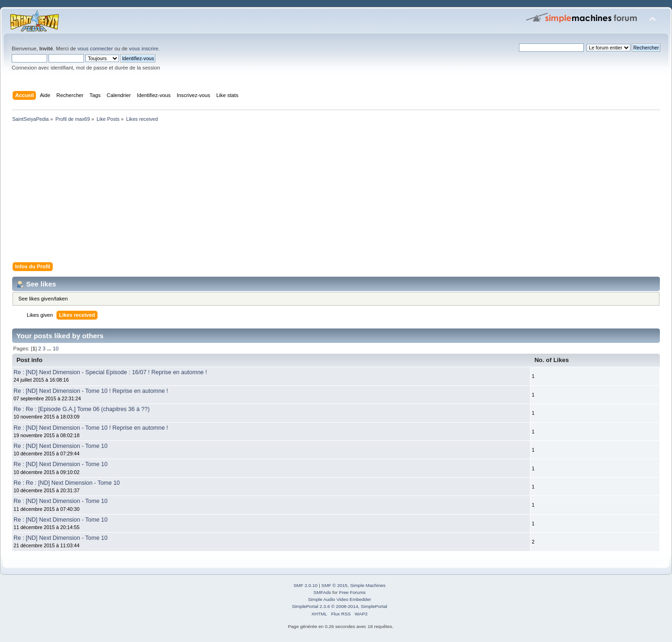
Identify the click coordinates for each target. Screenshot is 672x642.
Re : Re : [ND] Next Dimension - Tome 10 (67, 483)
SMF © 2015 (335, 585)
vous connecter (95, 49)
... (50, 349)
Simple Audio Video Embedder (339, 599)
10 (56, 349)
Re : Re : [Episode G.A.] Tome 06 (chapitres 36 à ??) (82, 409)
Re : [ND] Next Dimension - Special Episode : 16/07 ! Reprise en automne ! (110, 372)
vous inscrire (143, 49)
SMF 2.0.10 (306, 585)
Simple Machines (368, 585)
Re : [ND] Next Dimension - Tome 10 (60, 446)
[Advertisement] (289, 194)
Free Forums (352, 592)
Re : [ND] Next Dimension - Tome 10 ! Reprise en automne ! (91, 391)
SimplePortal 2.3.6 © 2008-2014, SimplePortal (339, 606)
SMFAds (322, 592)
